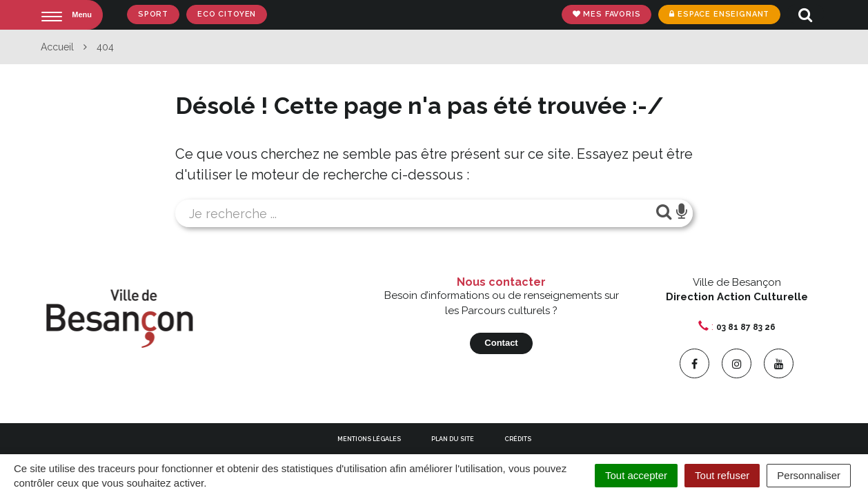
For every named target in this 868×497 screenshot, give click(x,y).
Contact (501, 343)
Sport (153, 14)
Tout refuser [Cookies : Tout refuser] (722, 475)
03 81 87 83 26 (746, 327)
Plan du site (453, 439)
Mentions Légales (369, 439)
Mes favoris (607, 14)
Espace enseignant (719, 14)
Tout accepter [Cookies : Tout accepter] (636, 475)
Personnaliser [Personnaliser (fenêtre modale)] (809, 475)
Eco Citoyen (227, 14)
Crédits (518, 439)
